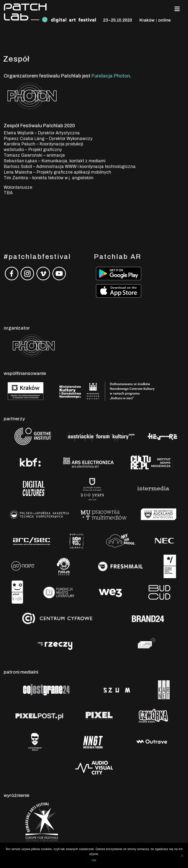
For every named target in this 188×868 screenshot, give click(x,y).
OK (94, 860)
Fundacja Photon (111, 76)
